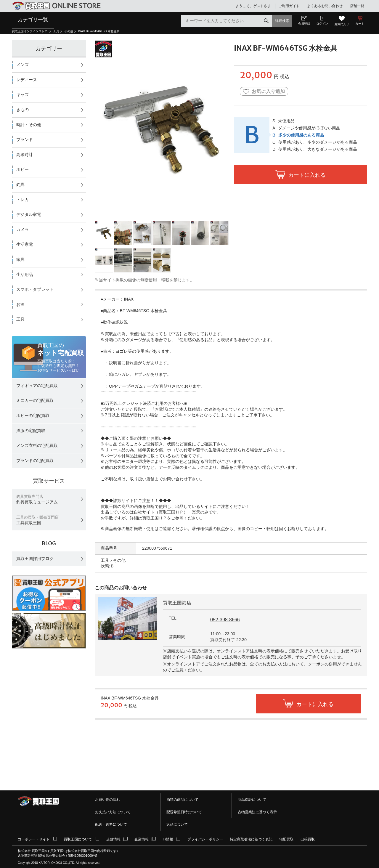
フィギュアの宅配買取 (37, 386)
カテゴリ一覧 (33, 20)
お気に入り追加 (264, 92)
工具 (56, 31)
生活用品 (25, 275)
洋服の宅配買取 (31, 431)
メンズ (23, 65)
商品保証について (252, 800)
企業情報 (142, 839)
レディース (27, 80)
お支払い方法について (113, 812)
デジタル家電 (29, 214)
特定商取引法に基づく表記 (251, 839)
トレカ (23, 200)
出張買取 (308, 839)
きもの (23, 110)
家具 (20, 259)
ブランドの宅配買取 (35, 461)
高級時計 (25, 155)
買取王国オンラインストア (30, 31)
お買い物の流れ (107, 800)
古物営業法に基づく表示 (257, 812)
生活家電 (25, 244)
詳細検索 (282, 21)
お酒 (20, 304)
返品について (177, 824)
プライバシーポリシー (205, 839)
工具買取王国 (37, 520)
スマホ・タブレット (35, 289)
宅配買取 (286, 839)
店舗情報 (113, 839)
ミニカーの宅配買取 (35, 400)
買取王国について (78, 839)
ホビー (23, 169)
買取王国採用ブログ (35, 559)
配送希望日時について (184, 812)
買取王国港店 (177, 603)
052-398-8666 (225, 620)
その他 (69, 31)
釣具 (20, 184)
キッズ (23, 94)
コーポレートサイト (34, 839)
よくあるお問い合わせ (325, 6)
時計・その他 (29, 125)
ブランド (25, 139)
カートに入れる (307, 175)
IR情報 (168, 839)
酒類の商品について (182, 800)
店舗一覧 (357, 6)
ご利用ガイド (289, 6)
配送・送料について (111, 824)
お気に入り (342, 24)
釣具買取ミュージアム (37, 499)
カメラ (23, 230)
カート (360, 24)
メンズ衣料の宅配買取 (37, 445)
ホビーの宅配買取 (33, 415)
